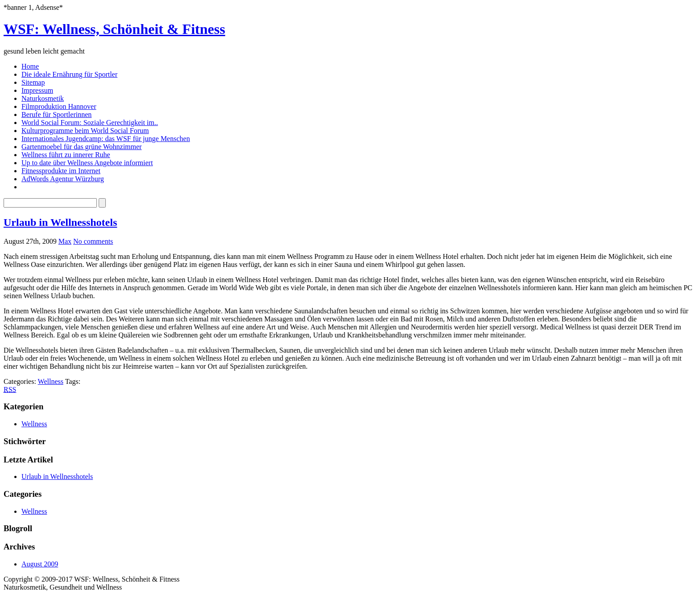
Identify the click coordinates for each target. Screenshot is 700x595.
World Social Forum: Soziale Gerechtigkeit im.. (90, 123)
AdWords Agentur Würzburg (63, 179)
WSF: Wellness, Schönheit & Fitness (114, 29)
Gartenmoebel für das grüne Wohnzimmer (81, 147)
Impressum (37, 90)
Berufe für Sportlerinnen (56, 114)
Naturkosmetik (43, 98)
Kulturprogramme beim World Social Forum (85, 131)
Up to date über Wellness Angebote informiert (87, 163)
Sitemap (33, 82)
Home (30, 66)
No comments (93, 241)
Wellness (51, 381)
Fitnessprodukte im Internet (61, 171)
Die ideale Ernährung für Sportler (69, 74)
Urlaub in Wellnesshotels (60, 222)
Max (65, 241)
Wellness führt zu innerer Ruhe (66, 155)
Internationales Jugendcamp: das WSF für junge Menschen (106, 139)
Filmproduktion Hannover (59, 106)
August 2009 (40, 564)
